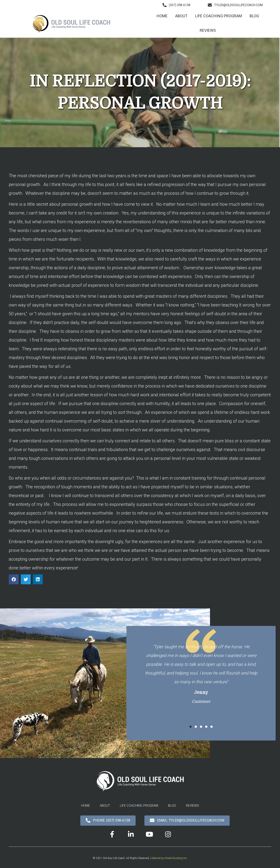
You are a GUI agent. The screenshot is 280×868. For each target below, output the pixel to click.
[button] (176, 5)
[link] (162, 16)
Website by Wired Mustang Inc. (169, 858)
